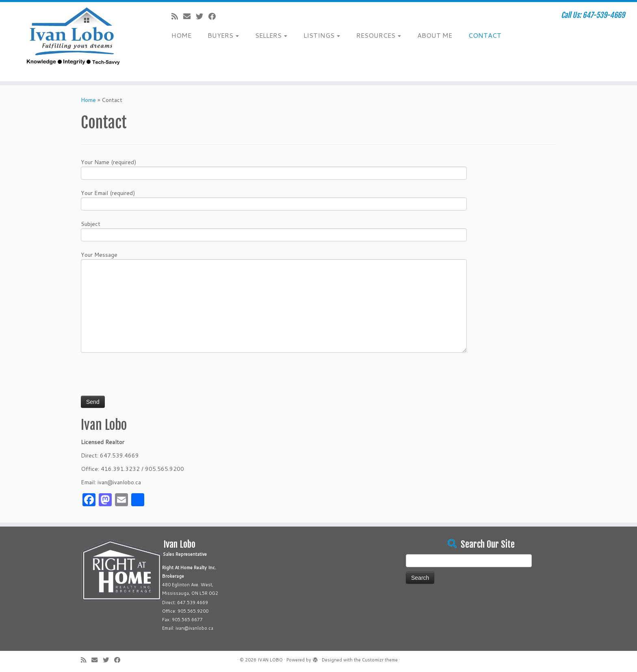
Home (88, 100)
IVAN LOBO (270, 660)
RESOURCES (379, 35)
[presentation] (143, 377)
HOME (181, 35)
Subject (274, 230)
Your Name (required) (274, 168)
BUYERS (223, 35)
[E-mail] (190, 16)
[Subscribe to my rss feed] (177, 16)
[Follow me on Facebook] (215, 16)
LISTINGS (322, 35)
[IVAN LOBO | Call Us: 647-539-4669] (74, 42)
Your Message (274, 281)
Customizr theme (380, 660)
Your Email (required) (274, 199)
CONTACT (485, 35)
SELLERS (271, 35)
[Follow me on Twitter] (202, 16)
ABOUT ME (435, 35)
